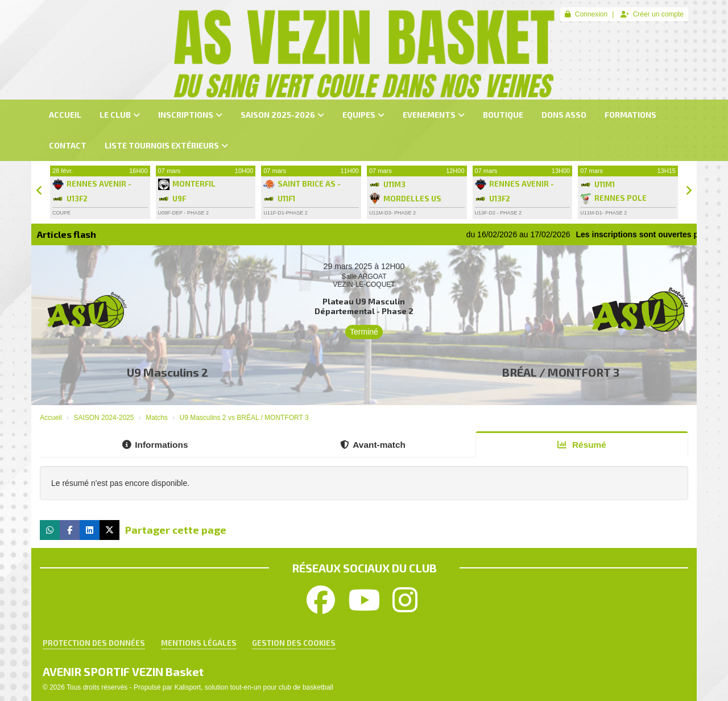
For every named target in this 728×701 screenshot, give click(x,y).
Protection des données (94, 643)
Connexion (586, 14)
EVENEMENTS (434, 115)
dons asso (564, 115)
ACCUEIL (65, 115)
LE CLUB (120, 115)
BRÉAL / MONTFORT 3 (561, 372)
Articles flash (67, 234)
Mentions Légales (199, 643)
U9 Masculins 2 (167, 372)
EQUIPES (363, 115)
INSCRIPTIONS (190, 115)
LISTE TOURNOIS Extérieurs (166, 145)
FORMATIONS (630, 115)
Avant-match (373, 445)
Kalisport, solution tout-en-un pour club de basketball (254, 687)
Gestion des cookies (294, 643)
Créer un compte (652, 14)
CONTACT (68, 145)
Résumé (582, 445)
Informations (155, 445)
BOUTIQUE (503, 115)
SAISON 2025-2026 (282, 115)
